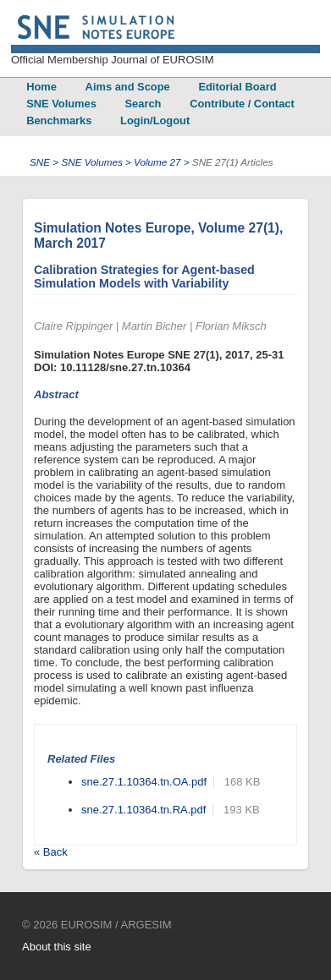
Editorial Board (237, 87)
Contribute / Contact (242, 104)
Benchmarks (59, 120)
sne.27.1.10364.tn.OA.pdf (144, 782)
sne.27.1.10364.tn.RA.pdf (143, 810)
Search (143, 104)
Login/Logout (155, 120)
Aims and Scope (128, 87)
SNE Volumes (61, 104)
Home (41, 87)
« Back (51, 852)
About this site (57, 947)
